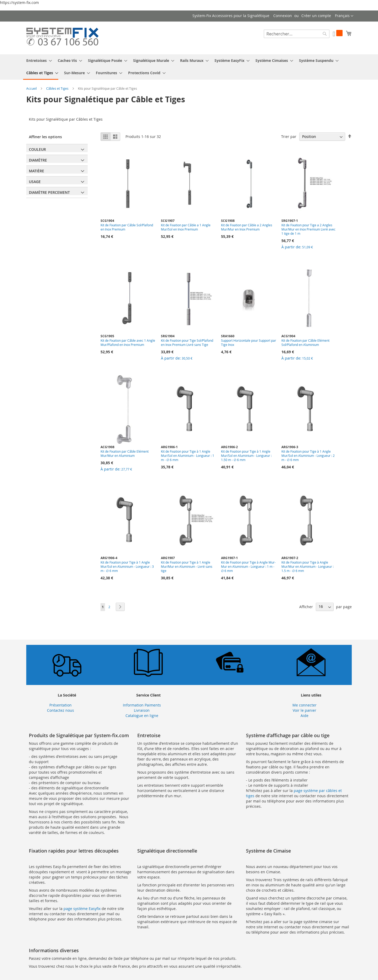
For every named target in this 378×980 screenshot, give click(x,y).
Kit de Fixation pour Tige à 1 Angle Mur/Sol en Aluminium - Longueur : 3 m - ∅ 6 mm (127, 566)
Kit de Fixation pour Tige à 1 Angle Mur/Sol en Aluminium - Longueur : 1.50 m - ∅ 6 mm (246, 456)
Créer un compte (316, 16)
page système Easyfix (82, 909)
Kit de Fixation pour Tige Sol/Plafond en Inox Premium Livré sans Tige (187, 342)
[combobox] (297, 34)
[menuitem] (38, 60)
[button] (344, 16)
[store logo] (62, 38)
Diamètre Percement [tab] (49, 192)
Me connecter (304, 705)
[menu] (189, 67)
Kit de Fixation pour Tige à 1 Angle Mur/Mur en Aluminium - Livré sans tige (187, 566)
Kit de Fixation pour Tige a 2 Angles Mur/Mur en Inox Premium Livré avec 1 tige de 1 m (308, 229)
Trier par (289, 136)
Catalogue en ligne (142, 716)
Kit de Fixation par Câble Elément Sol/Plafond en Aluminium (305, 342)
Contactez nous (61, 710)
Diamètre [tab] (38, 160)
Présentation (61, 705)
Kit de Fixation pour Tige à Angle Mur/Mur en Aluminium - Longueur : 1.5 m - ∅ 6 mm (308, 566)
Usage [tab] (35, 182)
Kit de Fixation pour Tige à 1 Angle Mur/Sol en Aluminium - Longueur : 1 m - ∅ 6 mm (188, 456)
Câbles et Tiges (58, 88)
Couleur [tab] (37, 149)
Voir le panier (304, 710)
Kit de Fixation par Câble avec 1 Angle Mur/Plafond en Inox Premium (128, 342)
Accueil (32, 88)
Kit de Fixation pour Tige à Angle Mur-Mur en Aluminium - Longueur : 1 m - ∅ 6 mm (248, 566)
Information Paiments (142, 705)
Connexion (283, 16)
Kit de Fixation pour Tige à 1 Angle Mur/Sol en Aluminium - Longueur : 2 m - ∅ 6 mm (308, 456)
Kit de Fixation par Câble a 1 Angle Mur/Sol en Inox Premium (186, 227)
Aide (304, 716)
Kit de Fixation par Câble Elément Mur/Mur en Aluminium (125, 453)
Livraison (142, 710)
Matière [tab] (36, 171)
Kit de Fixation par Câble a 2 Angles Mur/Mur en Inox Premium (247, 227)
